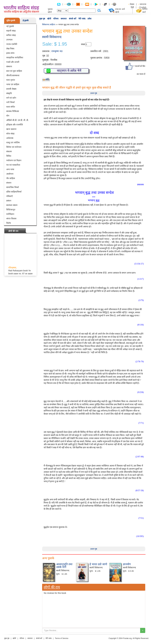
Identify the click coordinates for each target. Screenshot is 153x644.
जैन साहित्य (11, 178)
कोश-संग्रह (10, 134)
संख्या (83, 44)
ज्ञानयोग (127, 564)
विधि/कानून (11, 210)
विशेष (9, 223)
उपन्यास (9, 40)
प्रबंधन (9, 201)
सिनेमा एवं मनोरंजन (14, 147)
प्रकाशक (143, 4)
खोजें (49, 19)
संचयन (9, 183)
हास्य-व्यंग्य (10, 53)
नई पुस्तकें (10, 26)
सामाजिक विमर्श (13, 187)
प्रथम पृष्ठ (94, 93)
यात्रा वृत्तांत (11, 80)
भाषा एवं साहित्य (13, 84)
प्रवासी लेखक (11, 89)
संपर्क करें (73, 19)
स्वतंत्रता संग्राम (12, 205)
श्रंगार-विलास (11, 219)
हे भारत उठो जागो (98, 564)
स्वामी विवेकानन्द (52, 37)
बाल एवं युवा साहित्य (14, 71)
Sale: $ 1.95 (55, 44)
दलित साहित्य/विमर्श (14, 192)
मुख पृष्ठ (42, 19)
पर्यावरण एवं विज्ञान (14, 160)
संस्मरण (9, 66)
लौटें (47, 79)
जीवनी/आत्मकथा (13, 75)
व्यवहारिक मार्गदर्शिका (15, 58)
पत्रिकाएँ (9, 196)
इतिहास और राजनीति (15, 125)
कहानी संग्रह (11, 31)
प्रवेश (89, 19)
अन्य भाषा (10, 169)
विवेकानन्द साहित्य (49, 25)
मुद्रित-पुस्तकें (11, 20)
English (143, 7)
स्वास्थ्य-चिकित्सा (13, 111)
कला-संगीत (11, 107)
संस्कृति (9, 93)
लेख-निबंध (10, 49)
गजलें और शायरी (13, 62)
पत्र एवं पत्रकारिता (13, 165)
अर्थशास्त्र (10, 138)
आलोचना (10, 174)
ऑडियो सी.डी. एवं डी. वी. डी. (17, 120)
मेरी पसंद (82, 19)
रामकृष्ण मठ (57, 51)
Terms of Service (62, 638)
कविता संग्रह (11, 35)
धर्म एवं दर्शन (11, 98)
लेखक (132, 4)
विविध (9, 156)
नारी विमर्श (10, 102)
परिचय (56, 19)
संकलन (9, 151)
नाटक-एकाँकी (12, 44)
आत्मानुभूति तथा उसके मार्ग (64, 566)
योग (8, 116)
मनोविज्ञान (10, 214)
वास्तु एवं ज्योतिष (13, 143)
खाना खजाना (11, 129)
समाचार (64, 19)
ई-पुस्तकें (26, 20)
